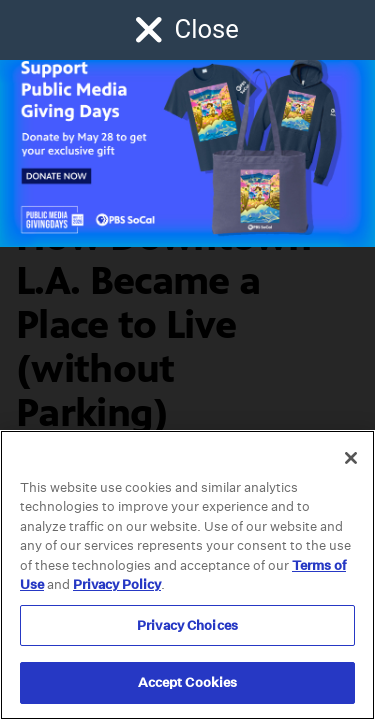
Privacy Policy (117, 584)
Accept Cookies (188, 682)
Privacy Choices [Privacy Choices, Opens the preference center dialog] (187, 625)
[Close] (351, 458)
